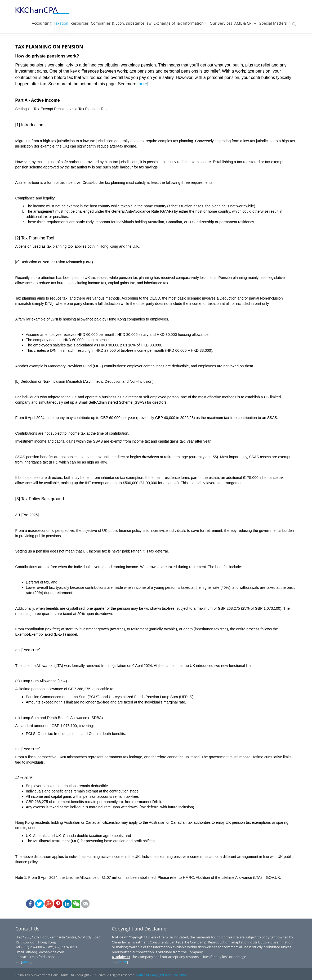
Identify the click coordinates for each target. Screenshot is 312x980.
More (26, 962)
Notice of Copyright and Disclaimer (162, 975)
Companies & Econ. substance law (121, 23)
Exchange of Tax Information (181, 23)
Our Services (221, 23)
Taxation (61, 23)
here (143, 84)
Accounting (42, 23)
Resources (80, 23)
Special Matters (273, 23)
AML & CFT (246, 23)
